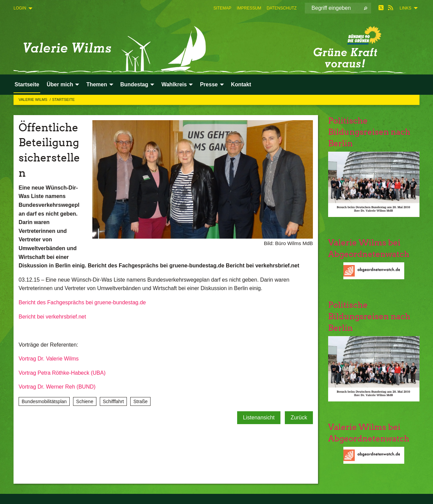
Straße (140, 401)
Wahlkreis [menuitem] (174, 84)
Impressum (249, 8)
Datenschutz (281, 8)
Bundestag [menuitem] (134, 84)
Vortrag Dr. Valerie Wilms (49, 359)
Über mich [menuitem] (60, 84)
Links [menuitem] (405, 8)
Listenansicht (259, 418)
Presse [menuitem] (209, 84)
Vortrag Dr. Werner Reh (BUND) (57, 387)
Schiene (85, 401)
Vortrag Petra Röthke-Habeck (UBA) (62, 373)
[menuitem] (222, 8)
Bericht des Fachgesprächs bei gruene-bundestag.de (82, 302)
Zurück (299, 418)
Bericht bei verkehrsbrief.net (52, 317)
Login (20, 8)
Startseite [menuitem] (27, 84)
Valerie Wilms (33, 100)
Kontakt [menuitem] (241, 84)
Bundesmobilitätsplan (44, 401)
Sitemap (222, 8)
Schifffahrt (113, 401)
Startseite (63, 100)
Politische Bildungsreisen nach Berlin (369, 132)
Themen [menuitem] (97, 84)
